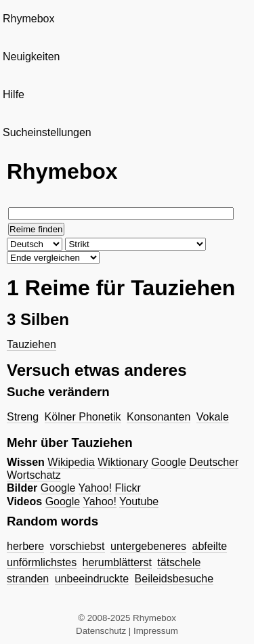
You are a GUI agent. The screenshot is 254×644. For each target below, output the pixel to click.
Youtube (139, 501)
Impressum (156, 631)
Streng (23, 417)
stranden (28, 579)
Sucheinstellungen (47, 132)
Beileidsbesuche (174, 579)
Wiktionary (123, 462)
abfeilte (210, 546)
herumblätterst (117, 562)
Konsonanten (158, 417)
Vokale (213, 417)
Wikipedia (71, 462)
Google (169, 462)
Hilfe (14, 94)
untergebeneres (148, 546)
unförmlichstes (42, 562)
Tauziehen (31, 344)
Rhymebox (28, 19)
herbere (25, 546)
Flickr (128, 488)
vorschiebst (78, 546)
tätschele (179, 562)
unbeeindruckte (92, 579)
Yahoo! (96, 488)
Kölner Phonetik (83, 417)
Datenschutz (101, 631)
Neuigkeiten (31, 57)
